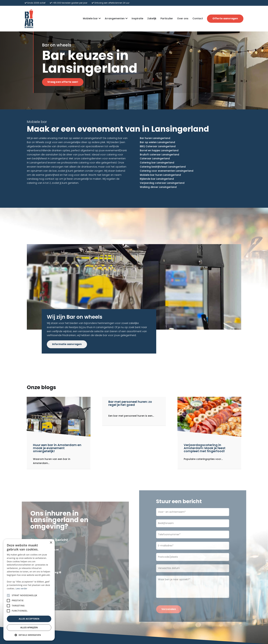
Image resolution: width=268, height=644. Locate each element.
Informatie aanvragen (67, 344)
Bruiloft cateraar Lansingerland (159, 155)
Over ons (183, 18)
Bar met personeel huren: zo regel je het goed (130, 403)
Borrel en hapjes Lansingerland (159, 150)
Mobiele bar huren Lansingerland (160, 175)
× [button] (51, 543)
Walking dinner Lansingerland (158, 187)
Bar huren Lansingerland (155, 138)
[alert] (29, 590)
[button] (29, 635)
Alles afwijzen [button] (29, 628)
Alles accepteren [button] (29, 619)
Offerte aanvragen (225, 18)
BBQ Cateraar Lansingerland (158, 146)
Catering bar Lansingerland (157, 163)
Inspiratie (137, 18)
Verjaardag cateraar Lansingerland (162, 183)
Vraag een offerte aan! (65, 82)
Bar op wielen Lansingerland (157, 142)
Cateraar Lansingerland (155, 158)
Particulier (167, 18)
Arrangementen (115, 19)
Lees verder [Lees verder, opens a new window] (21, 589)
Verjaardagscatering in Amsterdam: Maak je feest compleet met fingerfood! (205, 448)
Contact (198, 18)
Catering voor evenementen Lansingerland (167, 171)
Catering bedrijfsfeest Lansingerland (163, 167)
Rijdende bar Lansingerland (157, 179)
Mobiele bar (90, 19)
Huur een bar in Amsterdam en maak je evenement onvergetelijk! (57, 448)
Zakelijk (152, 18)
